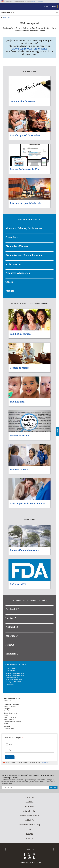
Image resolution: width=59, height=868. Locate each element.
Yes (10, 744)
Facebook (11, 609)
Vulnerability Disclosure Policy (30, 825)
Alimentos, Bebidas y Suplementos (24, 228)
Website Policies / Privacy (30, 816)
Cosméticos (11, 237)
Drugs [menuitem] (6, 715)
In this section (8, 13)
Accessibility (29, 806)
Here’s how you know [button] (38, 1)
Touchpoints (44, 762)
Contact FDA (29, 849)
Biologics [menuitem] (7, 709)
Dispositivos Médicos (17, 246)
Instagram (11, 654)
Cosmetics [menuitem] (7, 711)
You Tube (10, 636)
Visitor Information (30, 811)
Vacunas (10, 291)
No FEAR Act (29, 820)
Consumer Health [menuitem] (9, 729)
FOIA (29, 829)
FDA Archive (29, 797)
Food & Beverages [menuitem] (10, 717)
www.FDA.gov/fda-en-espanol (29, 49)
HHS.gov (29, 834)
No (10, 750)
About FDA (6, 18)
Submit (10, 757)
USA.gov (29, 838)
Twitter (9, 618)
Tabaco (9, 282)
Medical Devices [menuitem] (9, 719)
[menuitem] (29, 700)
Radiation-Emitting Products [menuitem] (13, 722)
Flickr (9, 645)
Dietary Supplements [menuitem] (10, 713)
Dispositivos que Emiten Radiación (24, 255)
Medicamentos (13, 264)
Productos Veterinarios (18, 273)
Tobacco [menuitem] (7, 724)
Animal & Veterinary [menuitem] (10, 707)
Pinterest (11, 627)
